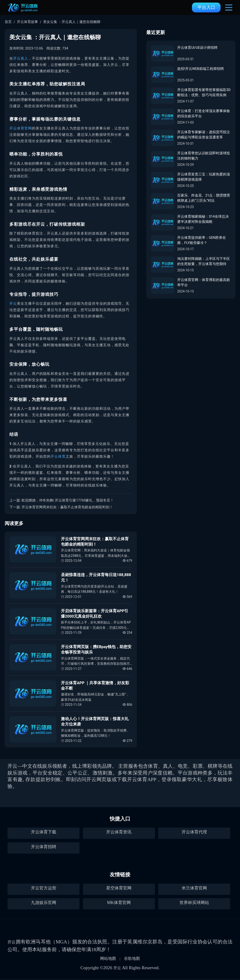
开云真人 (21, 58)
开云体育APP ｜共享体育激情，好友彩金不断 (95, 686)
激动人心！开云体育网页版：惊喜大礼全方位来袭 (95, 722)
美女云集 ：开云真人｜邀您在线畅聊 (72, 22)
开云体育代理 (194, 833)
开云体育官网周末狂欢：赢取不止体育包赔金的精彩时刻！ (67, 507)
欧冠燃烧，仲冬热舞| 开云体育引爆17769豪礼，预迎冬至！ (68, 500)
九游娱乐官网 (44, 904)
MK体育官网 (119, 904)
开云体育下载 (44, 833)
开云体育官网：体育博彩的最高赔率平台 (204, 283)
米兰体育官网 (194, 889)
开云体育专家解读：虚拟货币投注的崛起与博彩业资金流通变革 (204, 135)
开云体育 (58, 456)
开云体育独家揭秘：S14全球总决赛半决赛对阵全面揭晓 (203, 219)
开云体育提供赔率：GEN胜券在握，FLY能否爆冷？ (202, 241)
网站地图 (106, 959)
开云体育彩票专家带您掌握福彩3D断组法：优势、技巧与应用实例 (203, 93)
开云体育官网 (21, 128)
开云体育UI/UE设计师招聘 (197, 48)
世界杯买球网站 (194, 904)
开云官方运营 (44, 889)
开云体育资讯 (119, 833)
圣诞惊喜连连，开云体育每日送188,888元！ (96, 577)
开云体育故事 (27, 22)
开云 (13, 304)
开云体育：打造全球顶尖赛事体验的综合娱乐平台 (204, 114)
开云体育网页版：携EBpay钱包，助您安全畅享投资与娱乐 (96, 650)
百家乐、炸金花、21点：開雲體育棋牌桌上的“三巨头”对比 (204, 198)
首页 (8, 22)
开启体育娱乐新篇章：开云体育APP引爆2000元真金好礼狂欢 (95, 614)
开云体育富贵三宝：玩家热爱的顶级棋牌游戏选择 (204, 177)
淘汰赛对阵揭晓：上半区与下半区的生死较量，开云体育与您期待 (204, 262)
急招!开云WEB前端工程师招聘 (201, 69)
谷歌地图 (134, 959)
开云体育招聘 (44, 848)
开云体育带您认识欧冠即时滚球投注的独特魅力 (204, 156)
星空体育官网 (119, 889)
